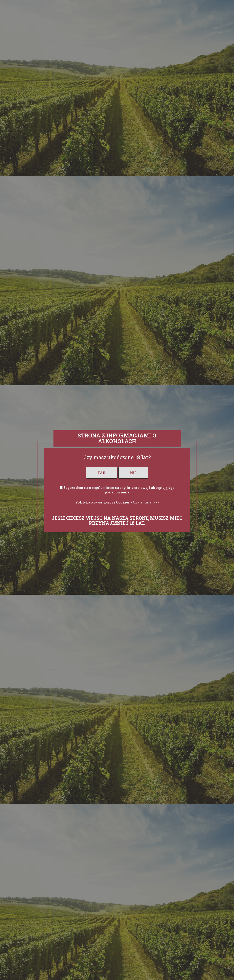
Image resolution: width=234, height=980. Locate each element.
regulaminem (103, 488)
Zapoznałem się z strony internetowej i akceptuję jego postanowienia (119, 490)
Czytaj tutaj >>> (146, 502)
